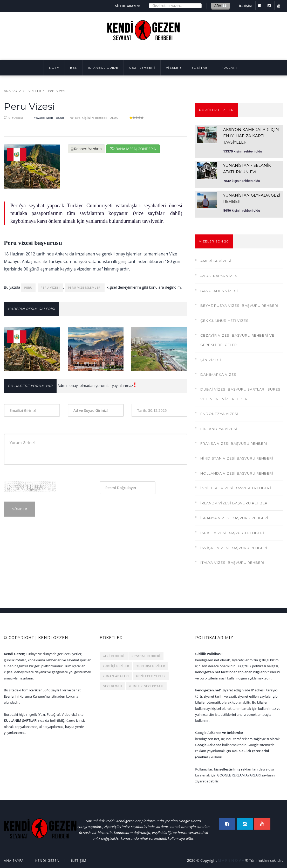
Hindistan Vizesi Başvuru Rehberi (237, 457)
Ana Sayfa (13, 91)
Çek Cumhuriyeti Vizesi (225, 319)
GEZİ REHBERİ (142, 68)
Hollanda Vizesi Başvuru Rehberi (237, 472)
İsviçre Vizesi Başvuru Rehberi (234, 546)
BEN (74, 68)
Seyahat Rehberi (146, 655)
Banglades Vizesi (219, 289)
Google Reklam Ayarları (239, 774)
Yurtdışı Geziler (151, 665)
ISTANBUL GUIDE (103, 68)
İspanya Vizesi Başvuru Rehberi (234, 517)
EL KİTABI (200, 68)
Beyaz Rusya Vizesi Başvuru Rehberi (239, 304)
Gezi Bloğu (112, 685)
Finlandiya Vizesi (219, 427)
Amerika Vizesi (216, 260)
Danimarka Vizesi (219, 373)
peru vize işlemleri (85, 287)
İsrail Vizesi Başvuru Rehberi (232, 532)
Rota (54, 68)
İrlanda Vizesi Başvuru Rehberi (235, 502)
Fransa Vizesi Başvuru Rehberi (234, 442)
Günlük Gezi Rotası (146, 685)
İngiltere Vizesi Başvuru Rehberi (236, 487)
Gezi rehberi (114, 655)
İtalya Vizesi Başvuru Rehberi (232, 561)
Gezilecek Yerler (151, 675)
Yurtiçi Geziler (116, 665)
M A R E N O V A (231, 859)
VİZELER (173, 68)
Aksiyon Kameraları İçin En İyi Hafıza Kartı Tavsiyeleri (251, 136)
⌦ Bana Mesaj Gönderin (133, 149)
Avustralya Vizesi (220, 275)
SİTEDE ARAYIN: (128, 6)
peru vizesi (50, 287)
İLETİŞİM (245, 6)
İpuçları (228, 68)
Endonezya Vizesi (219, 413)
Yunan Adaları (116, 675)
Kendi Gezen (47, 859)
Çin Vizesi (211, 358)
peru (28, 287)
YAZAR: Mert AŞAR (49, 118)
